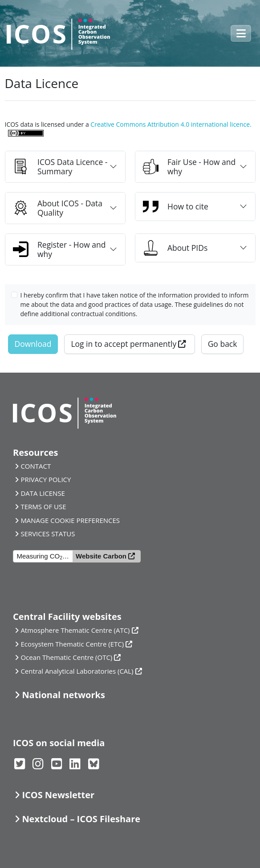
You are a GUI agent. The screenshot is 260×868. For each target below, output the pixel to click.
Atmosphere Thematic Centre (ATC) (75, 630)
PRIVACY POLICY (46, 479)
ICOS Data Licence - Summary (60, 167)
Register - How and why (59, 249)
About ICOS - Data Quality (58, 208)
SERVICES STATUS (48, 534)
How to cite (176, 207)
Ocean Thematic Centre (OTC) (66, 657)
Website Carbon (101, 556)
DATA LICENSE (43, 493)
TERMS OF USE (43, 506)
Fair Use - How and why (189, 167)
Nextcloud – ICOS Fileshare (81, 819)
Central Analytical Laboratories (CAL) (77, 671)
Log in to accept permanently (124, 344)
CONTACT (36, 466)
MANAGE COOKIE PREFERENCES (70, 520)
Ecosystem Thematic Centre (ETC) (72, 644)
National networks (63, 695)
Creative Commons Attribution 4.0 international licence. (171, 124)
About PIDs (175, 248)
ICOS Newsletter (58, 795)
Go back (223, 344)
